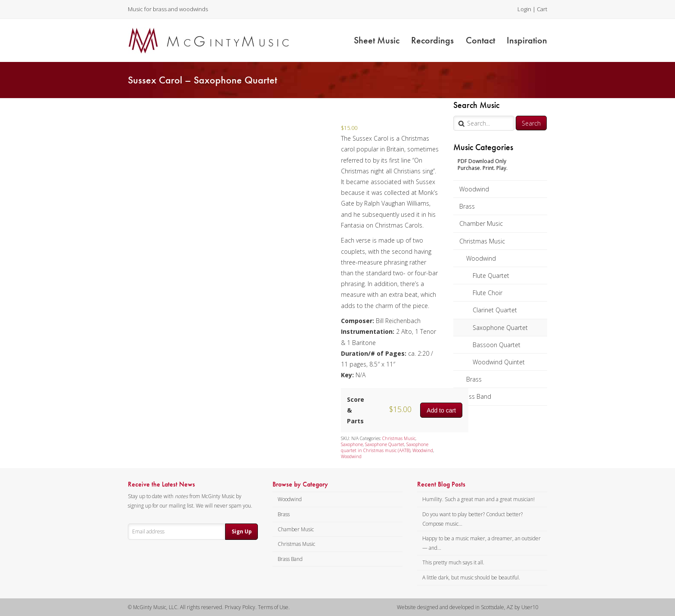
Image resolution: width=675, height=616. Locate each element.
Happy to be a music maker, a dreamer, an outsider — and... (481, 543)
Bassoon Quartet (497, 345)
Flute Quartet (491, 276)
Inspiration (527, 40)
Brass (467, 206)
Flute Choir (488, 293)
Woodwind (474, 189)
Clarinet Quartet (495, 310)
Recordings (432, 40)
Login (524, 9)
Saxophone (352, 444)
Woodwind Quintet (499, 362)
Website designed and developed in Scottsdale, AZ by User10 (468, 607)
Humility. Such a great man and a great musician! (478, 499)
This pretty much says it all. (453, 562)
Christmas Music (482, 241)
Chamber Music (481, 223)
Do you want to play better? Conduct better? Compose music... (472, 519)
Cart (542, 9)
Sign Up (242, 531)
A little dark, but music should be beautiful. (471, 577)
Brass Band (475, 396)
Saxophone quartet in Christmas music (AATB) (385, 447)
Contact (480, 40)
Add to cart (441, 410)
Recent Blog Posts (441, 484)
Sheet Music (377, 40)
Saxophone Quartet (500, 328)
